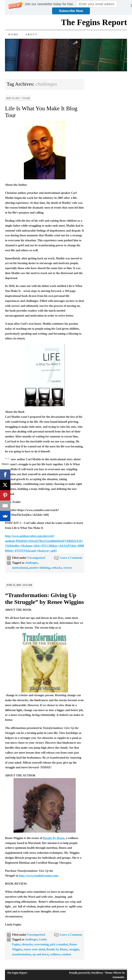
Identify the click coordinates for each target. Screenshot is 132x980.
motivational (20, 568)
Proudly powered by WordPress (86, 973)
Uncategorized (36, 558)
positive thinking (40, 568)
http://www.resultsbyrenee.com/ (39, 876)
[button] (49, 4)
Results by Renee (57, 949)
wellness (55, 954)
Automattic (118, 977)
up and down (40, 954)
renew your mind (34, 949)
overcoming (42, 944)
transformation (21, 954)
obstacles (27, 944)
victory (68, 568)
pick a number (59, 944)
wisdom (66, 954)
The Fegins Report (94, 22)
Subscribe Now (71, 11)
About (31, 34)
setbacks (57, 568)
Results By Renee (54, 838)
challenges (31, 563)
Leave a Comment (71, 558)
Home (13, 34)
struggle (74, 949)
